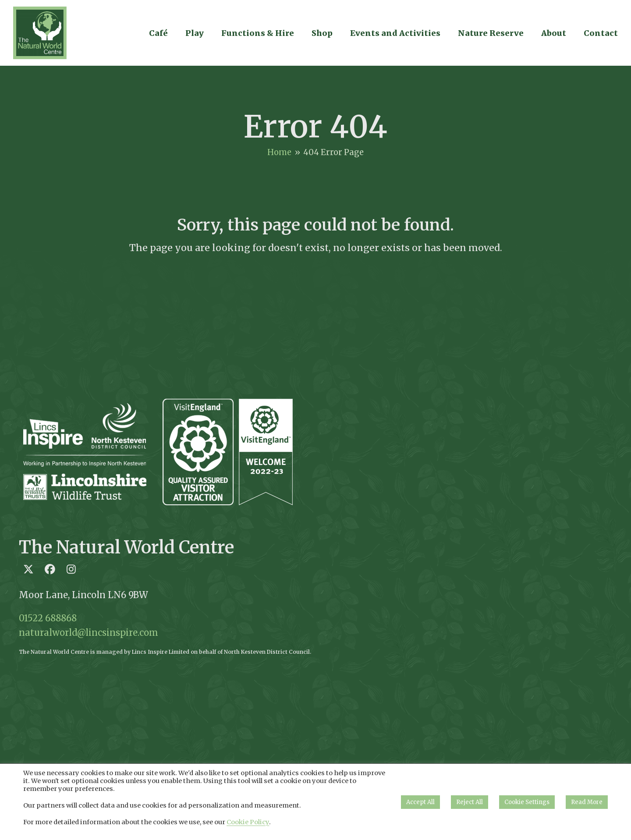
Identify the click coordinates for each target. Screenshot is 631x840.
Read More (587, 802)
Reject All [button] (470, 802)
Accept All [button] (420, 802)
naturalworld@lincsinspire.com (89, 633)
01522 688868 (48, 618)
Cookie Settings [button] (527, 802)
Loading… (497, 523)
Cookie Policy (248, 822)
